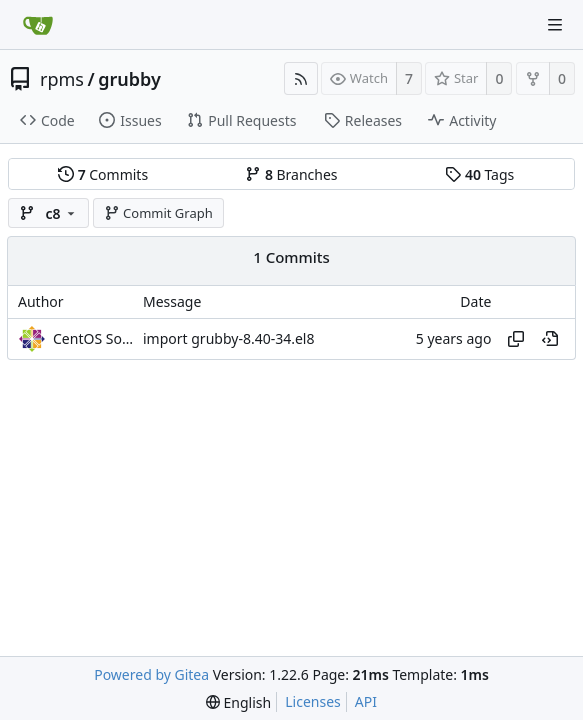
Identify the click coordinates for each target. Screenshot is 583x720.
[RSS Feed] (301, 78)
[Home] (38, 25)
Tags (479, 174)
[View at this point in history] (550, 339)
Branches (291, 174)
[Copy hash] (516, 339)
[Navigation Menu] (555, 25)
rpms (62, 79)
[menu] (238, 702)
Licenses (313, 701)
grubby (129, 79)
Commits (103, 174)
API (366, 701)
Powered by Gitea (151, 674)
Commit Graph (158, 213)
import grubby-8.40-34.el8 (228, 338)
